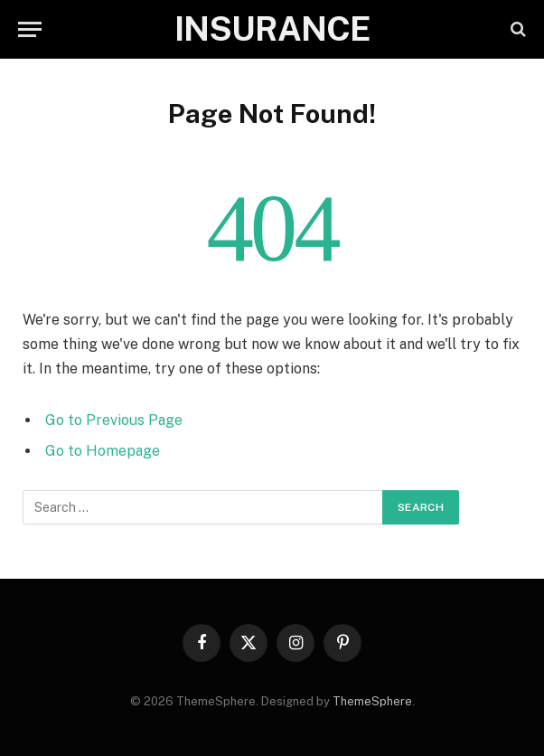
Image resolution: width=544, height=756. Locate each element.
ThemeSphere (372, 701)
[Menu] (30, 29)
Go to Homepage (103, 451)
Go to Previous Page (114, 420)
